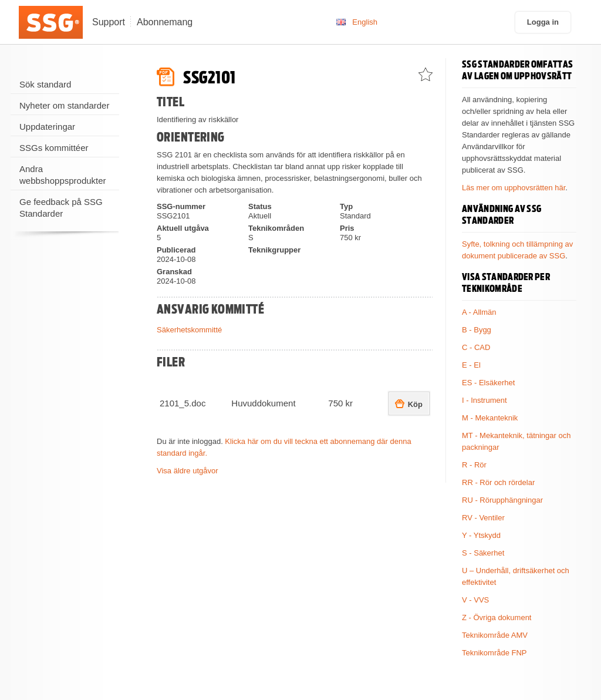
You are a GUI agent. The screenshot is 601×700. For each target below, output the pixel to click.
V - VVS (475, 600)
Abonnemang (165, 22)
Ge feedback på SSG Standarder (61, 208)
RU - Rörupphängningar (502, 500)
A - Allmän (479, 312)
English (365, 22)
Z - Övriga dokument (497, 617)
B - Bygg (477, 330)
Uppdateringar (47, 127)
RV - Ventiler (483, 518)
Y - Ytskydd (481, 535)
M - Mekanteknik (490, 418)
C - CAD (476, 347)
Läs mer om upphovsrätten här (514, 188)
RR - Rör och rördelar (498, 482)
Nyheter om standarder (64, 105)
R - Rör (474, 465)
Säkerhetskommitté (189, 330)
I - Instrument (484, 400)
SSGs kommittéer (54, 148)
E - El (471, 365)
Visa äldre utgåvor (188, 471)
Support (109, 22)
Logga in (543, 22)
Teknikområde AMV (495, 635)
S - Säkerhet (483, 553)
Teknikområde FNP (494, 653)
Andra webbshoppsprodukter (63, 175)
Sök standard (45, 84)
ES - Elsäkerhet (488, 383)
